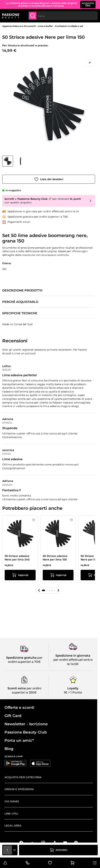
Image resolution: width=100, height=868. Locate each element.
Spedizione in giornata (73, 656)
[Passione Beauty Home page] (11, 16)
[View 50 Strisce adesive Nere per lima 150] (8, 161)
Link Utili (11, 814)
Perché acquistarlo (20, 302)
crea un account (25, 353)
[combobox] (63, 16)
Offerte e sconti (19, 707)
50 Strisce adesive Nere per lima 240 (17, 558)
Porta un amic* (19, 740)
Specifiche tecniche (20, 313)
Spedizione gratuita (21, 658)
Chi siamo (12, 801)
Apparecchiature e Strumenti (19, 26)
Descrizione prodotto (22, 291)
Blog (9, 749)
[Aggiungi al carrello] (58, 850)
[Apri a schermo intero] (90, 63)
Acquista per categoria (23, 777)
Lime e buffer (45, 26)
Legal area (13, 826)
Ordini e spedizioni (19, 789)
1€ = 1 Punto (73, 692)
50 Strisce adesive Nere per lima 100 (55, 558)
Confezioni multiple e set (69, 26)
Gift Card (13, 716)
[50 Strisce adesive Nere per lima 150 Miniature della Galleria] (14, 161)
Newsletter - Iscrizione (26, 724)
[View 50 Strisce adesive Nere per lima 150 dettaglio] (21, 161)
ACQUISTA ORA (88, 4)
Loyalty (73, 688)
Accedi (7, 353)
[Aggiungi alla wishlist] (49, 179)
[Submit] (33, 16)
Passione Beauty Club (26, 732)
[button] (39, 590)
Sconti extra (17, 688)
